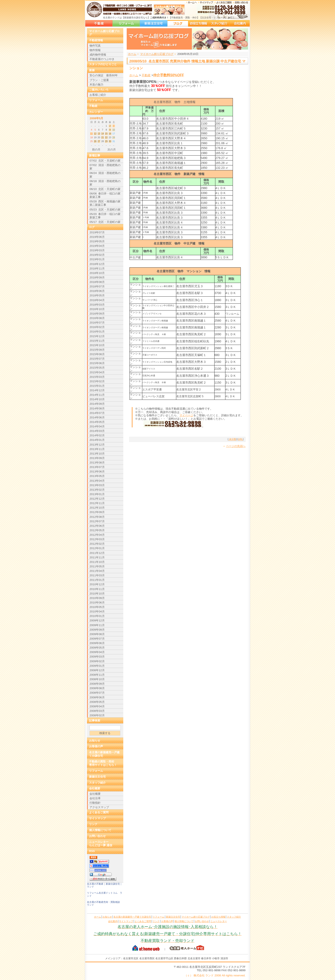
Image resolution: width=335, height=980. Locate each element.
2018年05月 (97, 295)
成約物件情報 (98, 55)
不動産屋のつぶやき (102, 59)
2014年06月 (97, 417)
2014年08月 (97, 408)
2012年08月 (97, 517)
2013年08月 (97, 463)
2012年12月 (97, 499)
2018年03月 (97, 305)
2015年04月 (97, 372)
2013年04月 (97, 481)
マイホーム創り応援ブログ (178, 24)
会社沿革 (95, 798)
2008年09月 (97, 684)
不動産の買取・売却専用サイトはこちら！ (103, 763)
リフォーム (126, 24)
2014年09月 (97, 404)
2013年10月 (97, 454)
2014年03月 (97, 431)
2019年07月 (97, 232)
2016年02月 (97, 327)
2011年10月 (97, 562)
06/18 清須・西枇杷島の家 (105, 183)
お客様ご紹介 (98, 95)
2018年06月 (97, 291)
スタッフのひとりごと (103, 64)
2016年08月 (97, 318)
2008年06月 (97, 697)
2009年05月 (97, 648)
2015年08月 (97, 354)
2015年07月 (97, 359)
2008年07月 (97, 693)
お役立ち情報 (198, 24)
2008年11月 (97, 675)
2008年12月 (97, 670)
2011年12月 (97, 553)
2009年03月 (97, 657)
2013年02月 (97, 490)
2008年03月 (97, 711)
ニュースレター (219, 921)
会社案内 (240, 24)
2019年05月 (97, 241)
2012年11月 (97, 503)
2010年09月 (97, 598)
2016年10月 (97, 309)
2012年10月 (97, 508)
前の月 (96, 149)
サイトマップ (97, 818)
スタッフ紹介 (219, 24)
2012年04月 (97, 535)
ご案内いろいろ (99, 90)
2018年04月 (97, 300)
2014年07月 (97, 413)
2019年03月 (97, 250)
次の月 (112, 149)
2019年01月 (97, 259)
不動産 (146, 75)
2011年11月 (97, 557)
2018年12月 (97, 264)
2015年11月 (97, 341)
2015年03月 (97, 377)
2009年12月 (97, 620)
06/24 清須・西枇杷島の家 (105, 175)
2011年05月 (97, 566)
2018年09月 (97, 277)
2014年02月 (97, 435)
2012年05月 (97, 530)
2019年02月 (97, 255)
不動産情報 (96, 40)
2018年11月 (97, 269)
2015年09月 (97, 350)
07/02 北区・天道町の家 (105, 161)
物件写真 (95, 46)
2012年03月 (97, 539)
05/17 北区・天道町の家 (105, 222)
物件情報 (95, 50)
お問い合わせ (97, 836)
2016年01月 (97, 332)
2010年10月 (97, 594)
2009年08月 (97, 634)
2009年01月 (97, 666)
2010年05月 (97, 607)
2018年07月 (97, 286)
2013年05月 (97, 476)
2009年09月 (97, 630)
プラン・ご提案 (99, 80)
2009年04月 (97, 652)
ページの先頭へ (236, 446)
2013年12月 (97, 445)
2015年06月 (97, 363)
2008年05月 (97, 702)
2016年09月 (97, 314)
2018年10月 (97, 273)
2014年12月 (97, 390)
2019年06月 (97, 237)
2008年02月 (97, 715)
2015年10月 (97, 345)
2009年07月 (97, 639)
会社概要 (95, 788)
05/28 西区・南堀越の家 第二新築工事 (105, 203)
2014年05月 (97, 422)
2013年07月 (97, 467)
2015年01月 (97, 386)
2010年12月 (97, 584)
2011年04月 (97, 571)
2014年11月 (97, 395)
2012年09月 (97, 512)
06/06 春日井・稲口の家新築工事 (105, 195)
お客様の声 (96, 746)
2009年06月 (97, 643)
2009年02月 (97, 661)
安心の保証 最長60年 (104, 75)
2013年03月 (97, 485)
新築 (92, 70)
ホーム (132, 54)
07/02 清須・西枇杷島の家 (105, 167)
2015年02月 (97, 381)
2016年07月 (97, 323)
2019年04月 (97, 246)
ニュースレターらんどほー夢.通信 (101, 844)
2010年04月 (97, 611)
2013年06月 (97, 472)
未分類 (232, 439)
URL (240, 439)
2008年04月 (97, 706)
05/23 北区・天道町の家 (105, 210)
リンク (93, 824)
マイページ (186, 415)
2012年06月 (97, 526)
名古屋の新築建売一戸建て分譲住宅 (99, 24)
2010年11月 (97, 589)
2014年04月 (97, 426)
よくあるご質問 (99, 812)
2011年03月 (97, 575)
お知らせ (95, 741)
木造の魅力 (96, 85)
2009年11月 (97, 625)
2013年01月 (97, 494)
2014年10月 (97, 399)
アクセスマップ (99, 807)
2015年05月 (97, 368)
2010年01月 (97, 616)
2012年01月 (97, 548)
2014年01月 (97, 440)
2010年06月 (97, 603)
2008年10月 (97, 679)
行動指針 (95, 803)
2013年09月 (97, 458)
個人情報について (100, 830)
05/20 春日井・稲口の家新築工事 (105, 216)
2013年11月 (97, 449)
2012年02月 (97, 544)
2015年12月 (97, 336)
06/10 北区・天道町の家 (105, 189)
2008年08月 (97, 688)
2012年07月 (97, 521)
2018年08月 (97, 282)
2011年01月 (97, 580)
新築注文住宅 (154, 24)
